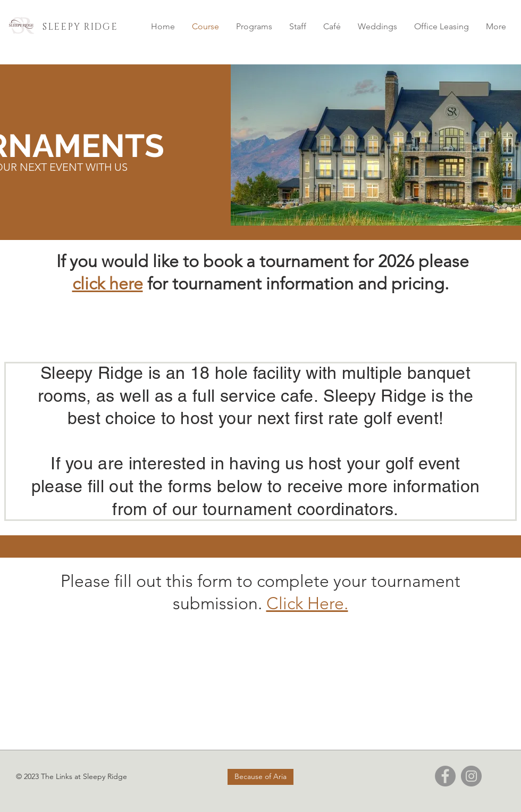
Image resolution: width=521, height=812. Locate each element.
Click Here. (307, 603)
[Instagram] (471, 776)
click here (108, 284)
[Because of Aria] (260, 777)
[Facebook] (445, 776)
